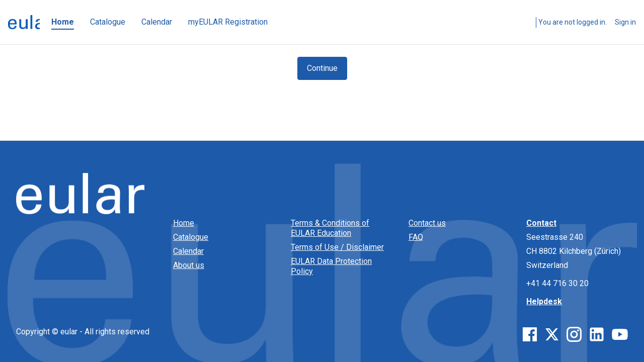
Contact (541, 223)
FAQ (416, 237)
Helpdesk (544, 301)
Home (184, 223)
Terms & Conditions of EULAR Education (330, 228)
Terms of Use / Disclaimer (337, 247)
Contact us (427, 223)
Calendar (188, 251)
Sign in (625, 22)
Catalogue (191, 237)
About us (189, 265)
